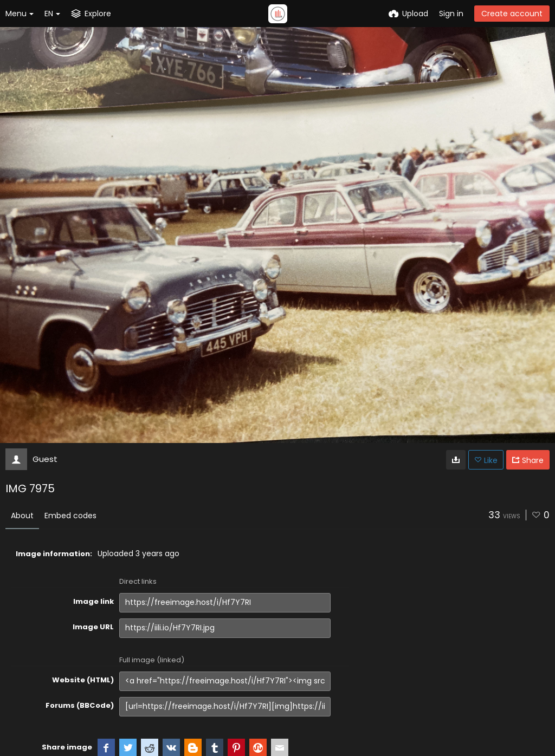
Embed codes (70, 516)
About (22, 516)
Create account (512, 14)
